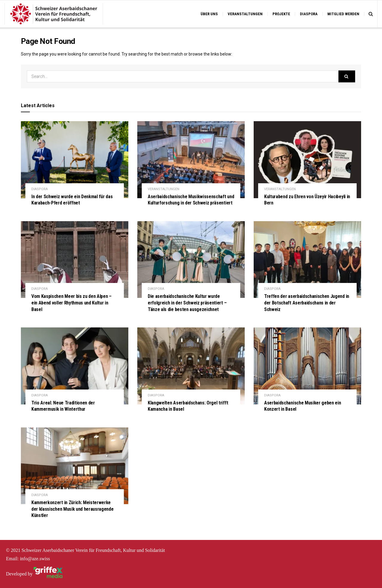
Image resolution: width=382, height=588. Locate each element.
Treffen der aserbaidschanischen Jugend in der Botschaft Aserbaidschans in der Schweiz (307, 303)
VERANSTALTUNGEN (245, 14)
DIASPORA (309, 14)
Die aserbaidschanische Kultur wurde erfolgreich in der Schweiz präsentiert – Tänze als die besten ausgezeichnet (187, 303)
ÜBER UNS (209, 14)
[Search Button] (347, 76)
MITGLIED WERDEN (343, 14)
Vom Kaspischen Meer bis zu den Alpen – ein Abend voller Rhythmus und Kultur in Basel (71, 303)
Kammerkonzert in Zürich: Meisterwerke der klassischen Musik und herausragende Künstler (73, 509)
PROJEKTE (281, 14)
